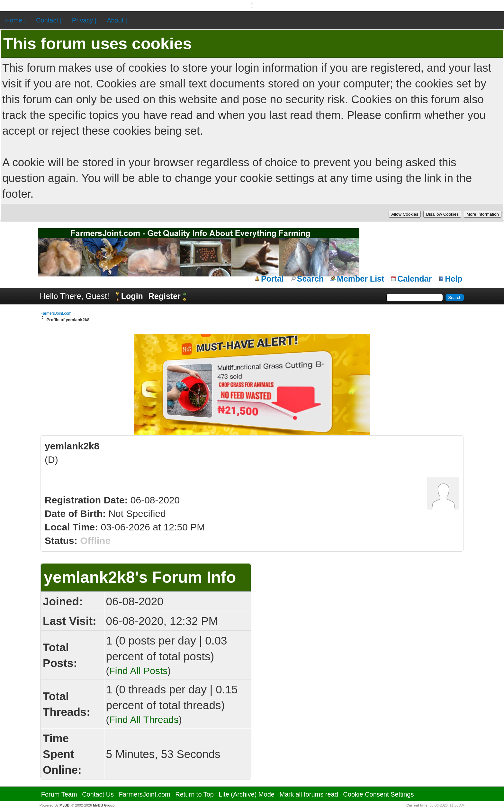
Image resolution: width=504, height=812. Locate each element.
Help (454, 279)
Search (310, 279)
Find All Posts (139, 671)
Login (132, 296)
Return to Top (194, 794)
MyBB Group (104, 805)
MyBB (64, 805)
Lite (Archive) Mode (247, 794)
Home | (15, 20)
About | (117, 20)
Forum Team (59, 794)
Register (165, 296)
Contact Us (98, 794)
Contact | (49, 20)
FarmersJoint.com (56, 313)
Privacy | (84, 20)
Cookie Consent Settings (378, 794)
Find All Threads (144, 720)
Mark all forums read (309, 794)
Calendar (414, 279)
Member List (360, 279)
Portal (272, 279)
